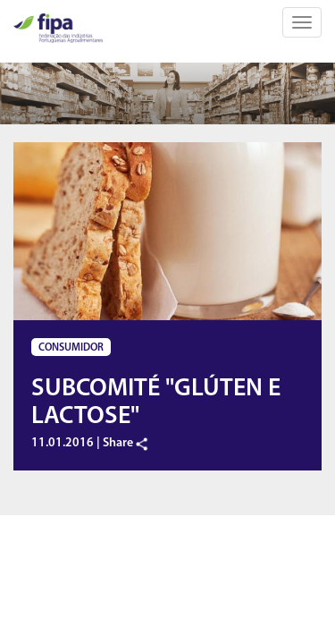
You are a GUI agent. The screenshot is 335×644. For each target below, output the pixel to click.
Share (126, 443)
